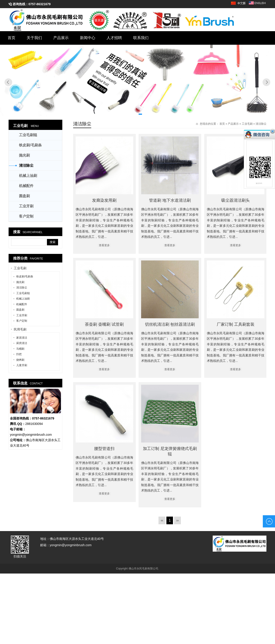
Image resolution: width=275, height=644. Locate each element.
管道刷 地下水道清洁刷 (200, 200)
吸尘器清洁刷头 (122, 304)
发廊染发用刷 (104, 200)
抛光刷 (24, 155)
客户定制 (26, 216)
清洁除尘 (261, 124)
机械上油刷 (28, 176)
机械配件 (26, 186)
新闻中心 (88, 38)
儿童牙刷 (22, 365)
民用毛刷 (20, 329)
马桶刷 (20, 349)
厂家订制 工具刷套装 (209, 426)
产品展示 (61, 38)
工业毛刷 (247, 124)
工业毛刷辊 (28, 135)
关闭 (273, 131)
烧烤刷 (20, 360)
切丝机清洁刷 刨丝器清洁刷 (113, 426)
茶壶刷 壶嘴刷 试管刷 (191, 321)
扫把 (19, 354)
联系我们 (141, 38)
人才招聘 (114, 38)
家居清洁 (22, 338)
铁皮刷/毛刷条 (30, 145)
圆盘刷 (24, 196)
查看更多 (200, 245)
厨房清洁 (22, 343)
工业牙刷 (26, 206)
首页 (12, 38)
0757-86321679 (40, 4)
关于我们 (34, 38)
